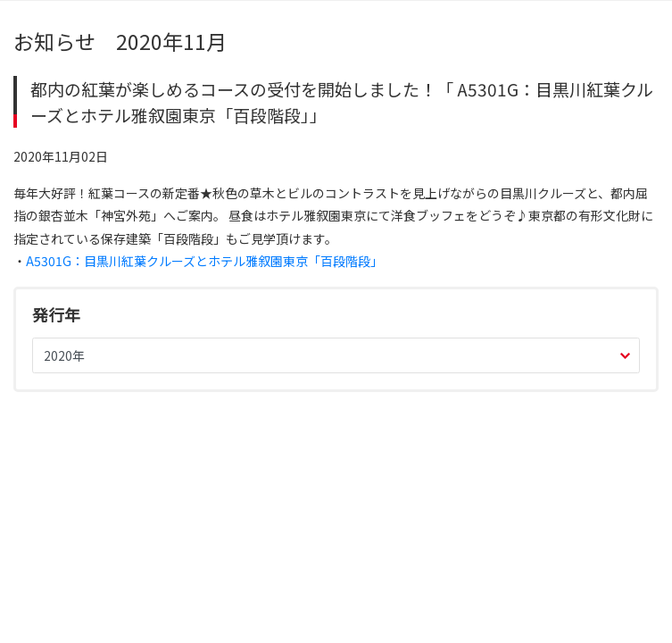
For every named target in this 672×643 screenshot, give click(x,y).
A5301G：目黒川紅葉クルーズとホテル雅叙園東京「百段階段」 (204, 261)
